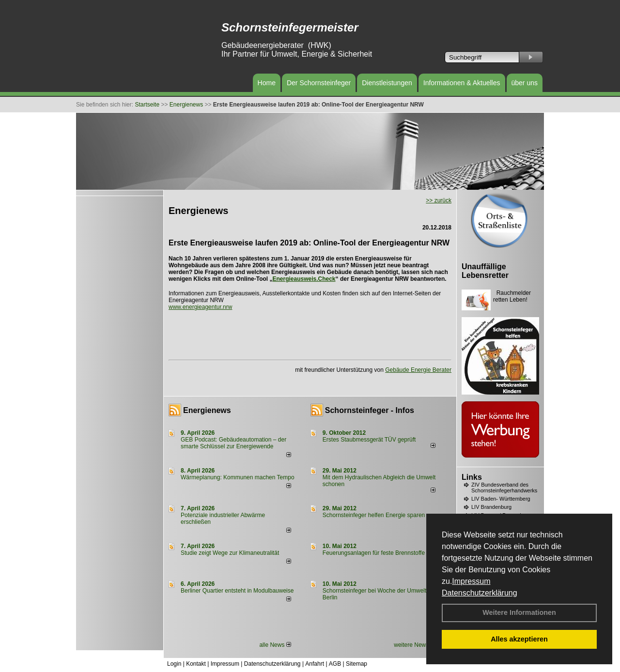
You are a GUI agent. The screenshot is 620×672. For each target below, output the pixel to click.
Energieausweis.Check (304, 279)
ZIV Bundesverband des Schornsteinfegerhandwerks (504, 488)
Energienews (207, 410)
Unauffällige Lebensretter (485, 271)
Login (174, 664)
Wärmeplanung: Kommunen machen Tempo (238, 477)
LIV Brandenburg (491, 507)
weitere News (414, 645)
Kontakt (196, 664)
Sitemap (356, 664)
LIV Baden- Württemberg (501, 499)
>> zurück (439, 200)
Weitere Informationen (519, 612)
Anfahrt (315, 664)
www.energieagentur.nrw (200, 307)
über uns (525, 83)
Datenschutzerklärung (480, 593)
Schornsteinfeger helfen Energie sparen (374, 515)
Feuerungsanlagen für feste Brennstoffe (374, 553)
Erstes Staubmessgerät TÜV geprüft (369, 440)
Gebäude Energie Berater (418, 370)
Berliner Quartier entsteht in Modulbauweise (237, 591)
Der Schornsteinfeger (319, 83)
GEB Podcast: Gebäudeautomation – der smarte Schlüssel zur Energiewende (233, 443)
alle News (275, 645)
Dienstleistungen (387, 83)
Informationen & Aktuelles (462, 83)
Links (472, 477)
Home (267, 83)
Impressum (471, 581)
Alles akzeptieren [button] (519, 639)
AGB (335, 664)
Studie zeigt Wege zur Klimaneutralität (230, 553)
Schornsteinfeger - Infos (370, 410)
